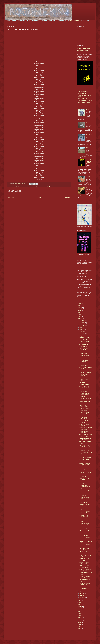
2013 (80, 611)
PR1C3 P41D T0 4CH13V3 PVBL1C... (85, 450)
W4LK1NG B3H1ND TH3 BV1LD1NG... (86, 436)
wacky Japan (48, 186)
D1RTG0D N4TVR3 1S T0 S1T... (85, 559)
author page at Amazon (84, 102)
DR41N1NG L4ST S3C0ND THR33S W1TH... (85, 517)
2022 (80, 312)
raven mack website (83, 92)
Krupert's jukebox (41, 186)
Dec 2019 (82, 321)
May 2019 (82, 336)
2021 (80, 315)
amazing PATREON (74, 21)
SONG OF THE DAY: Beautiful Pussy (85, 356)
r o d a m (88, 147)
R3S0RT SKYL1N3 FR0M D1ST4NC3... (86, 429)
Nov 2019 (82, 323)
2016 (80, 605)
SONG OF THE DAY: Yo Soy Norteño (85, 570)
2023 (80, 310)
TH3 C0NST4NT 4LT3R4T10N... (84, 346)
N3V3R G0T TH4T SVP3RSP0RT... (84, 353)
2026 (80, 304)
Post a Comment (14, 194)
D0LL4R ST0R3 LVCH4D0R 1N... (84, 418)
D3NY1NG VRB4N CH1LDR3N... (84, 528)
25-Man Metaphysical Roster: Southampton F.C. (85, 464)
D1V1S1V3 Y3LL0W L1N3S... (85, 402)
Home (40, 197)
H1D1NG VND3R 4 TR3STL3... (84, 588)
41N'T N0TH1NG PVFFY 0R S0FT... (86, 368)
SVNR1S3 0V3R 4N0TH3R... (84, 375)
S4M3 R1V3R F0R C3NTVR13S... (84, 566)
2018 (80, 600)
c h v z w (88, 176)
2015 (80, 607)
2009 (80, 620)
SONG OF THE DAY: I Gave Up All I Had (85, 538)
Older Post (68, 197)
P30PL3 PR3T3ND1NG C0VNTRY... (85, 556)
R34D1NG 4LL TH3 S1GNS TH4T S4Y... (85, 446)
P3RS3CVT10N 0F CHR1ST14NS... (84, 531)
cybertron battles (24, 186)
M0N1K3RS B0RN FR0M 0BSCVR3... (86, 365)
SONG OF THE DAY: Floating (85, 483)
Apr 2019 (82, 591)
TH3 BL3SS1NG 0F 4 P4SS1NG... (85, 469)
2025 (80, 306)
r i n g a (88, 110)
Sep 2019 (82, 327)
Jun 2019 (82, 334)
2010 (80, 618)
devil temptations (33, 186)
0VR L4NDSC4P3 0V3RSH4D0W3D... (85, 535)
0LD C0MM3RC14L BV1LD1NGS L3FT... (85, 387)
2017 (80, 602)
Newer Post (11, 197)
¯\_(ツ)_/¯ (18, 186)
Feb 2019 (82, 595)
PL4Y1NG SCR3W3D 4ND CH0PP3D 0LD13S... (85, 395)
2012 (80, 613)
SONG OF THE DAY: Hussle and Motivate (85, 372)
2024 (80, 308)
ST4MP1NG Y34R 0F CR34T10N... (85, 549)
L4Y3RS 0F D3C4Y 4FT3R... (84, 521)
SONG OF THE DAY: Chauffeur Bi (85, 512)
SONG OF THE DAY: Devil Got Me (85, 563)
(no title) (88, 122)
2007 (80, 624)
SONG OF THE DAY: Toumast (85, 425)
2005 (80, 629)
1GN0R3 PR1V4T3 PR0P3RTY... (84, 432)
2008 (80, 622)
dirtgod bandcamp (83, 99)
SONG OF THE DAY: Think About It (85, 524)
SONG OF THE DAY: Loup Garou (85, 581)
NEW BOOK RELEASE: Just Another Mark (89, 162)
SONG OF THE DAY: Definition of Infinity (85, 498)
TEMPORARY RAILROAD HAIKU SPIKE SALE (85, 360)
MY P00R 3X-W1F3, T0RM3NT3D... (84, 339)
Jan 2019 (82, 598)
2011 (80, 616)
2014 (80, 609)
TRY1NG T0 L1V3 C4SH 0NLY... (89, 136)
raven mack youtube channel (85, 100)
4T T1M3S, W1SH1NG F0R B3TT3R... (85, 502)
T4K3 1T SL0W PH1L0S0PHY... (84, 406)
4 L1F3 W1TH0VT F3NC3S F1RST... (85, 552)
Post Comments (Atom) (20, 200)
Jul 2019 (82, 332)
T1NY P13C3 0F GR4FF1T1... (84, 349)
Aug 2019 (82, 329)
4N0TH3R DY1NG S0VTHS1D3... (84, 410)
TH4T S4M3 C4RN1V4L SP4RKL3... (85, 399)
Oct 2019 (82, 325)
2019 (80, 319)
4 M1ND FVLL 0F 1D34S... (84, 509)
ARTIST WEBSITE (12, 22)
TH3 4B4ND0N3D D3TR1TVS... (84, 391)
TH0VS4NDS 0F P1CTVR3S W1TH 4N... (85, 487)
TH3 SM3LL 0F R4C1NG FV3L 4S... (86, 577)
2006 (80, 627)
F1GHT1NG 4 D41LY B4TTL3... (85, 479)
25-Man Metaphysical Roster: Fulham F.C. (85, 584)
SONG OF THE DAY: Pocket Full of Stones (85, 457)
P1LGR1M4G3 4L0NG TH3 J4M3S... (85, 439)
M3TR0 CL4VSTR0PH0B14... (86, 472)
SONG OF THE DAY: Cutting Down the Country (85, 379)
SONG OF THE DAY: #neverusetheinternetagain (86, 414)
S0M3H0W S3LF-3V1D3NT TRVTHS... (85, 495)
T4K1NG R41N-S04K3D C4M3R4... (85, 443)
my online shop (82, 93)
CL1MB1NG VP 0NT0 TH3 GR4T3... (85, 476)
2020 (80, 317)
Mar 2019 (82, 593)
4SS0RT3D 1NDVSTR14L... (84, 384)
